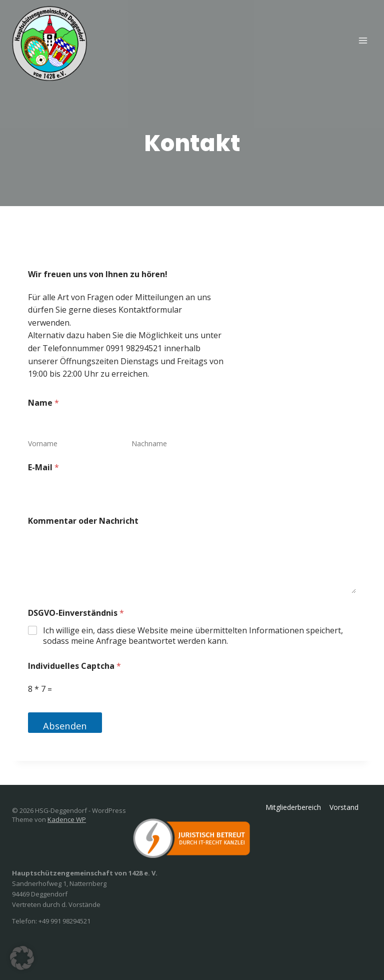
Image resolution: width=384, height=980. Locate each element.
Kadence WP (67, 819)
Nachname (149, 443)
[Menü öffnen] (363, 40)
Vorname (43, 443)
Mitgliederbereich (293, 807)
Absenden (65, 726)
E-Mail (43, 467)
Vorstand (344, 807)
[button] (22, 958)
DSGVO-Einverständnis (76, 613)
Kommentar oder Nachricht (83, 521)
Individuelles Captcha (74, 666)
